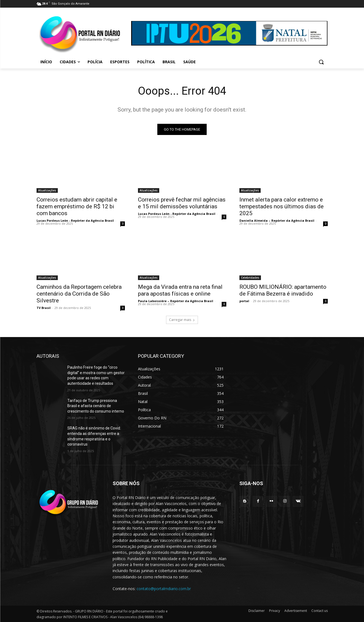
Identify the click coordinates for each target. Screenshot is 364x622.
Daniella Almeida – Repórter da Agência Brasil (277, 220)
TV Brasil (44, 308)
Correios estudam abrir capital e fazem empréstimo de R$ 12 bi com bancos (77, 206)
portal (244, 301)
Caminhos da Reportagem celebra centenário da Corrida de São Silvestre (79, 294)
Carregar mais (182, 320)
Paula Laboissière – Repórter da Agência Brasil (176, 301)
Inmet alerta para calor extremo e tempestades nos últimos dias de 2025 (282, 206)
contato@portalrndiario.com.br (164, 589)
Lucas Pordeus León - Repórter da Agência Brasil (75, 220)
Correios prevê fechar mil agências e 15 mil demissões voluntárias (182, 203)
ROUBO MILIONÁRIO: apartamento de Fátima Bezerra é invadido (283, 290)
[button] (321, 62)
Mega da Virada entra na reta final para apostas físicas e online (180, 290)
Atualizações (47, 190)
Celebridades (250, 278)
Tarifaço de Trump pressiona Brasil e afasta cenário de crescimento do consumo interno (96, 406)
